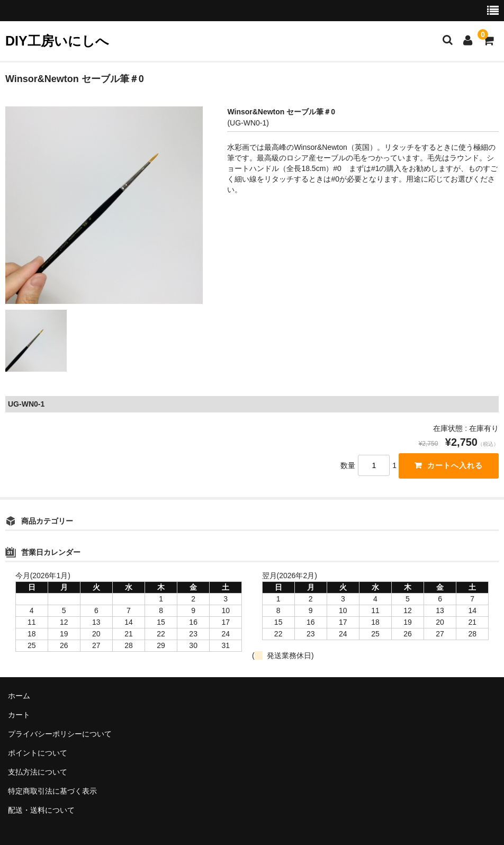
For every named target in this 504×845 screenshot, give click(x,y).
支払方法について (38, 772)
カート (19, 715)
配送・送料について (41, 810)
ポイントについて (38, 753)
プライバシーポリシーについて (60, 734)
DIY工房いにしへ (57, 41)
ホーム (19, 696)
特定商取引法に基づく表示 (52, 791)
